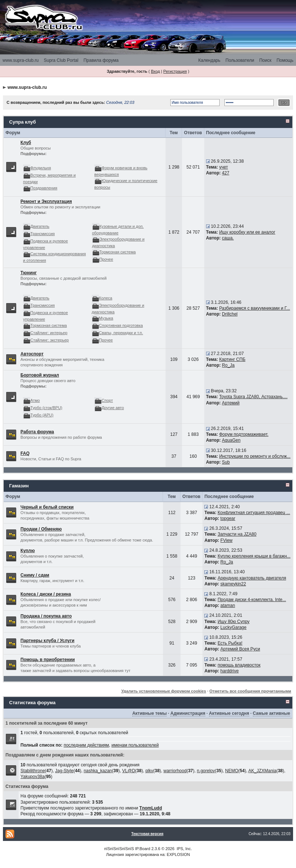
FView (226, 540)
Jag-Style (64, 771)
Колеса (106, 298)
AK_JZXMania (262, 771)
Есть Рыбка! (230, 643)
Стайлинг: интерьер (49, 333)
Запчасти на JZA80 (237, 534)
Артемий (231, 403)
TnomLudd (151, 808)
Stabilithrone (33, 771)
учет (224, 167)
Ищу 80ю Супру (233, 622)
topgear (228, 518)
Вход (155, 71)
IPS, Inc (184, 849)
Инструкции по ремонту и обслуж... (255, 456)
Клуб (26, 143)
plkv (149, 771)
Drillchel (230, 314)
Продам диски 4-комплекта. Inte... (252, 600)
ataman (228, 605)
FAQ (25, 453)
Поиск (265, 60)
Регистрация (175, 71)
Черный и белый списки (47, 507)
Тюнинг (29, 273)
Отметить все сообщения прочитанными (250, 691)
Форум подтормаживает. (244, 434)
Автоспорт (32, 354)
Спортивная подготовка (121, 325)
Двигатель (40, 226)
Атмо (35, 400)
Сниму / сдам (35, 575)
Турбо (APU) (42, 415)
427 (225, 173)
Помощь (285, 60)
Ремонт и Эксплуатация (46, 201)
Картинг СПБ (232, 359)
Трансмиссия (43, 234)
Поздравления (44, 188)
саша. (228, 238)
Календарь (209, 60)
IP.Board (143, 849)
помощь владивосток (239, 665)
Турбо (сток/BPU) (46, 408)
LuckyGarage (233, 627)
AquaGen (231, 440)
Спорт (107, 400)
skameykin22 (233, 584)
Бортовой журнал (40, 375)
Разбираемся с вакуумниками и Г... (255, 308)
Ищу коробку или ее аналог (247, 232)
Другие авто (113, 408)
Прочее (106, 259)
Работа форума (37, 432)
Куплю (28, 551)
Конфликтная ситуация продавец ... (254, 513)
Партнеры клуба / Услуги (47, 641)
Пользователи (240, 60)
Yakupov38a (33, 777)
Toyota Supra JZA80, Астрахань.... (253, 397)
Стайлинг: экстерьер (50, 340)
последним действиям (86, 745)
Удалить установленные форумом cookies (164, 691)
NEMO (232, 771)
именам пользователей (135, 745)
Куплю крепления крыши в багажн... (254, 556)
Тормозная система (118, 252)
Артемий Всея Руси (240, 649)
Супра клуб (22, 122)
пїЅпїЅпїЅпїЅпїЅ (119, 849)
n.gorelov (206, 771)
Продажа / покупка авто (46, 616)
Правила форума (101, 60)
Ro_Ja (228, 365)
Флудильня (41, 168)
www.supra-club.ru (21, 60)
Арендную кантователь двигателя (252, 578)
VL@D (129, 771)
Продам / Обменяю (41, 529)
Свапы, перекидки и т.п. (121, 333)
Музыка (106, 318)
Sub (226, 462)
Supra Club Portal (61, 60)
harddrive (229, 671)
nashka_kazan (98, 771)
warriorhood (175, 771)
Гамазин (19, 486)
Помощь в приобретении (48, 660)
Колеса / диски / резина (46, 594)
